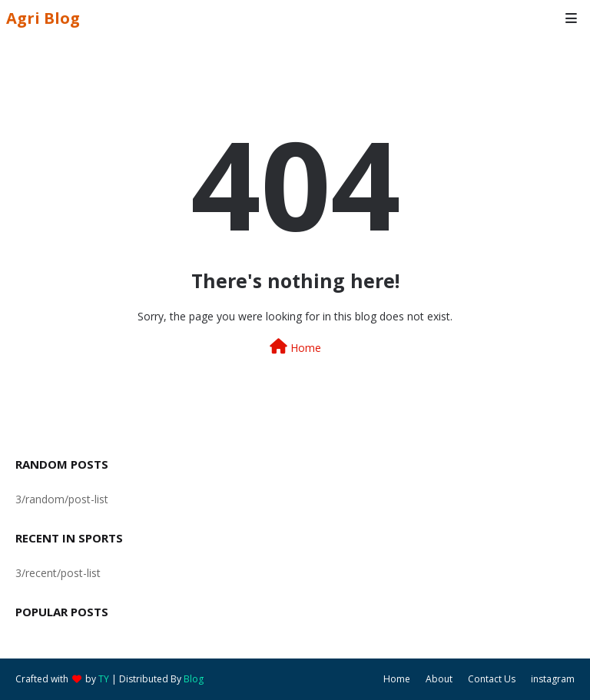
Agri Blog (43, 18)
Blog (194, 679)
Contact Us (492, 679)
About (439, 679)
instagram (553, 679)
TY (104, 679)
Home (295, 347)
